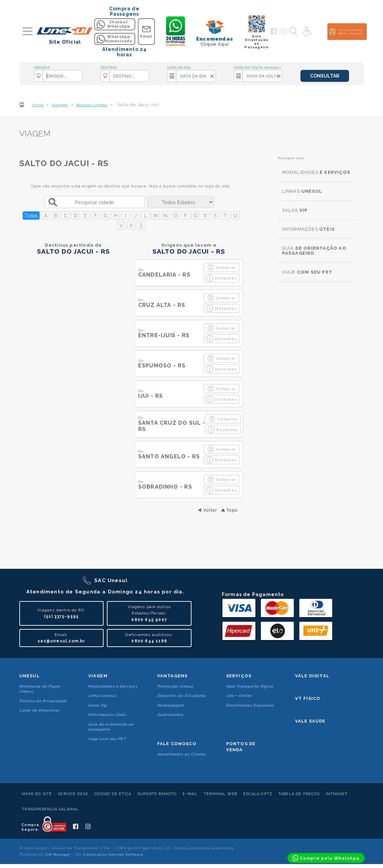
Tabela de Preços (299, 794)
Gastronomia (170, 715)
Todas (31, 216)
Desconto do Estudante (182, 696)
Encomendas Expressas (250, 705)
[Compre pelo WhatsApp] (326, 858)
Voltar (210, 510)
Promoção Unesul (176, 686)
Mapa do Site (37, 794)
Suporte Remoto (157, 794)
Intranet (337, 794)
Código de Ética (113, 794)
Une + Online (239, 696)
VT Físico (308, 698)
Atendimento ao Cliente (181, 754)
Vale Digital (312, 676)
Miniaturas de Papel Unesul (40, 689)
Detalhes (221, 278)
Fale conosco (177, 744)
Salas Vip (98, 705)
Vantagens (173, 676)
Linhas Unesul (102, 696)
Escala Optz (258, 794)
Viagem (98, 676)
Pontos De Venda (241, 747)
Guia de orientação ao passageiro (111, 727)
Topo (232, 510)
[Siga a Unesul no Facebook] (274, 33)
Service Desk (73, 794)
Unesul (29, 676)
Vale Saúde (310, 721)
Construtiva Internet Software (113, 855)
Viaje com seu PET (107, 739)
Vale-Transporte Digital (250, 686)
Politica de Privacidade (43, 701)
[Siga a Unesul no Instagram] (283, 33)
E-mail (190, 794)
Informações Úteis (107, 715)
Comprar (222, 267)
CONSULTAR (325, 76)
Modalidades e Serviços (113, 686)
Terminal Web (220, 794)
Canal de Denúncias (40, 710)
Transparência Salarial (50, 809)
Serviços (239, 676)
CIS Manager (58, 855)
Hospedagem (171, 705)
